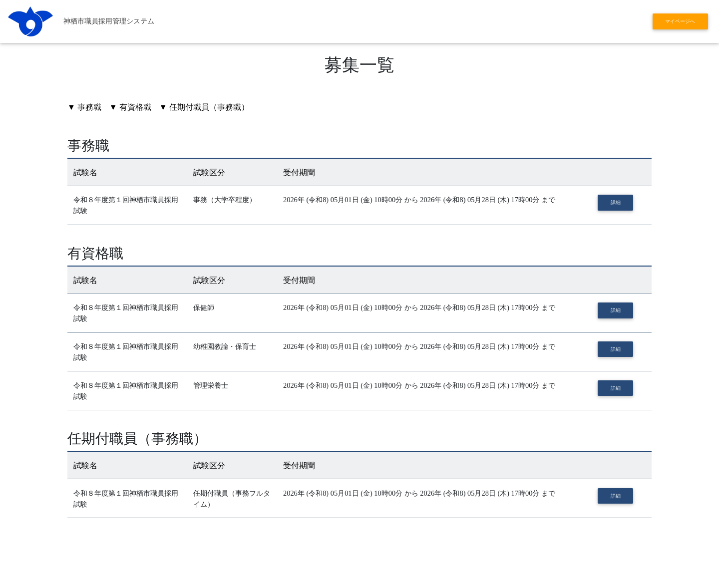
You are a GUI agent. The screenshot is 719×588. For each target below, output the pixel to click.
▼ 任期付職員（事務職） (204, 107)
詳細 (616, 202)
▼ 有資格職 (130, 107)
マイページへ (680, 21)
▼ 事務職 (84, 107)
